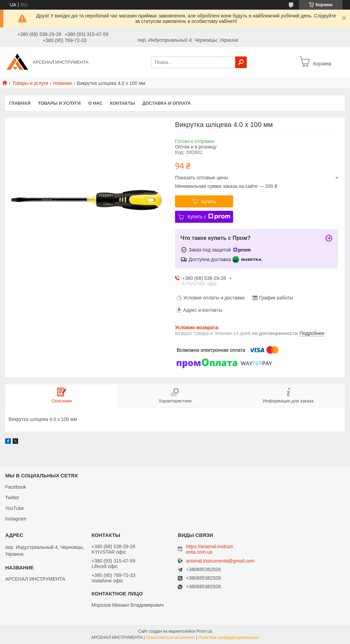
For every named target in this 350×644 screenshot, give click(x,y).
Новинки (63, 83)
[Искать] (241, 62)
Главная (20, 103)
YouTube (15, 508)
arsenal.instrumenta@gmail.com (220, 561)
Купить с (209, 217)
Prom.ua (204, 631)
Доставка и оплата (166, 103)
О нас (95, 103)
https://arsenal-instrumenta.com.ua (210, 549)
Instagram (16, 519)
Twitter (12, 498)
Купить (209, 202)
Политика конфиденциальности (228, 637)
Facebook (16, 487)
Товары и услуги (30, 83)
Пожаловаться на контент (170, 637)
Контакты (123, 103)
